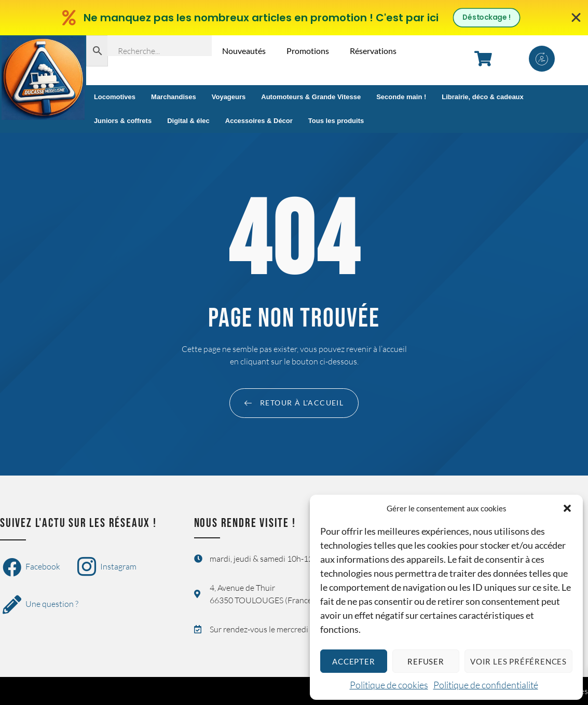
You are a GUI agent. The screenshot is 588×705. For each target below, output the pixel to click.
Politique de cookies (389, 685)
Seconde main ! (401, 97)
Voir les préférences (518, 661)
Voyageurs (229, 97)
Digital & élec (188, 121)
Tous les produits (336, 121)
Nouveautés (244, 51)
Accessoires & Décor (259, 121)
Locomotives (115, 97)
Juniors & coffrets (123, 121)
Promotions (308, 51)
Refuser (426, 661)
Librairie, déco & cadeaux (483, 97)
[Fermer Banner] (576, 18)
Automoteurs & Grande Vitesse (311, 97)
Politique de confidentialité (486, 685)
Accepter (353, 661)
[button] (567, 508)
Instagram (107, 567)
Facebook (31, 567)
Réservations (373, 51)
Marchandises (174, 97)
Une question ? (40, 605)
